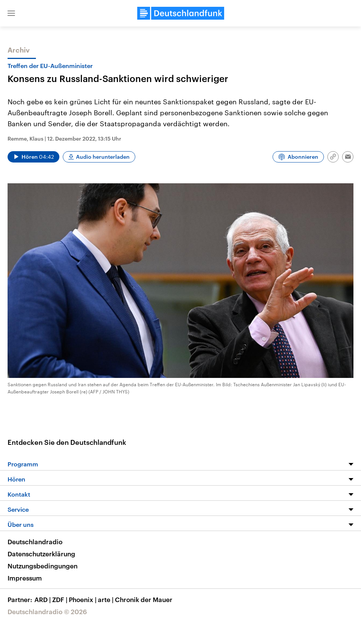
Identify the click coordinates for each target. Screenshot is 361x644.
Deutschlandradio (35, 542)
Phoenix (83, 599)
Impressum (25, 578)
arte (106, 599)
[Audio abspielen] (33, 157)
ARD (43, 599)
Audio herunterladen (103, 157)
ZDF (60, 599)
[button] (11, 13)
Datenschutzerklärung (41, 554)
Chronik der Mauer (144, 599)
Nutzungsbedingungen (43, 566)
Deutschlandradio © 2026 (47, 611)
